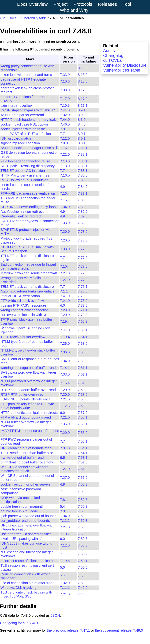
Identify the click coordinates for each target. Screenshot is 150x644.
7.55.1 (83, 441)
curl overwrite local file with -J (23, 315)
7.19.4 (65, 321)
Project (60, 4)
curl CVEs (112, 60)
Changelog (113, 55)
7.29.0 (65, 310)
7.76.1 (83, 287)
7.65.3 (83, 321)
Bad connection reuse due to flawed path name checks (28, 266)
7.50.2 (83, 554)
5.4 (62, 462)
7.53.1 (83, 458)
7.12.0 (65, 138)
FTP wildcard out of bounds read (26, 417)
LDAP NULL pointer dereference (26, 399)
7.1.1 (64, 291)
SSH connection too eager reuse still (29, 148)
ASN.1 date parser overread (22, 115)
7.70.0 (83, 315)
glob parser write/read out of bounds (28, 516)
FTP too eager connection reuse (25, 161)
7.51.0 (83, 462)
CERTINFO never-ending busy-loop (28, 207)
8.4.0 (82, 124)
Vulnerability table (33, 18)
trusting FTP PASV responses (24, 305)
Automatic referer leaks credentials (27, 291)
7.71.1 (83, 310)
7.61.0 (83, 383)
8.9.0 (82, 115)
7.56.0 (83, 433)
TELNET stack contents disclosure (27, 287)
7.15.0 (65, 453)
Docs (13, 18)
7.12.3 (65, 406)
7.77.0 (83, 249)
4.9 (62, 187)
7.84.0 (83, 187)
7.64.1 (83, 337)
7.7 (62, 68)
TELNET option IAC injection (23, 171)
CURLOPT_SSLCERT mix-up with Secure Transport (27, 249)
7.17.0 (65, 99)
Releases (107, 4)
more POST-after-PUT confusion (26, 134)
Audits (109, 51)
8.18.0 (83, 68)
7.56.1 (83, 417)
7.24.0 (65, 527)
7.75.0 (83, 291)
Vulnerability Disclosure (125, 65)
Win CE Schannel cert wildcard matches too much (25, 469)
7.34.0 (65, 207)
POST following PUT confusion (24, 180)
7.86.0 (83, 175)
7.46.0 (65, 124)
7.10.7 (65, 534)
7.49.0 (83, 588)
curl (3, 18)
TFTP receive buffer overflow (23, 337)
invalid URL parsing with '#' (21, 539)
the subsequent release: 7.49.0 (119, 630)
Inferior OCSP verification (20, 296)
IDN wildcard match (16, 138)
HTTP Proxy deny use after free (25, 175)
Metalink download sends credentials (29, 273)
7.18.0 (65, 166)
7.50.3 (83, 484)
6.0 (62, 413)
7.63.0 (83, 344)
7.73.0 (83, 296)
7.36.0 (65, 344)
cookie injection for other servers (26, 484)
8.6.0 (82, 120)
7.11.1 (65, 554)
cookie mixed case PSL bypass (25, 124)
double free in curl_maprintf (22, 506)
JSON (55, 615)
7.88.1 (83, 148)
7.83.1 (83, 193)
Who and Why (74, 10)
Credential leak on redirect (21, 216)
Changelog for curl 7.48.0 (20, 623)
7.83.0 (83, 200)
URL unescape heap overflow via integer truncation (26, 527)
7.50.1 (83, 561)
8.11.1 (83, 106)
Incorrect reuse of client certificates (27, 561)
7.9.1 (64, 129)
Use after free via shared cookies (26, 534)
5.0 (62, 567)
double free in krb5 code (19, 511)
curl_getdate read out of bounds (25, 521)
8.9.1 (82, 110)
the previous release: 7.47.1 (68, 630)
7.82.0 (83, 212)
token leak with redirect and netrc (26, 75)
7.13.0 (65, 161)
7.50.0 (83, 567)
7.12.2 (65, 521)
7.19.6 (65, 561)
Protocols (83, 4)
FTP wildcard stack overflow (22, 301)
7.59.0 (83, 390)
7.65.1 (83, 330)
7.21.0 (65, 301)
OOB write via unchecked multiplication (20, 500)
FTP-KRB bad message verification (28, 193)
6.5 (62, 458)
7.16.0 (65, 175)
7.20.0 (65, 232)
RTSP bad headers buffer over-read (28, 390)
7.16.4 (65, 193)
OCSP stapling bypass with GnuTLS (29, 110)
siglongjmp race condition (20, 143)
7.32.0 (65, 115)
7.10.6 (65, 81)
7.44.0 (65, 120)
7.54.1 (83, 448)
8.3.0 (82, 129)
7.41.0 (65, 110)
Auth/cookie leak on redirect (22, 212)
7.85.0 (83, 180)
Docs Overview (32, 4)
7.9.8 (64, 143)
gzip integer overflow (16, 106)
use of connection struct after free (26, 583)
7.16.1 (65, 148)
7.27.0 (65, 273)
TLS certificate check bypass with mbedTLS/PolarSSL (26, 594)
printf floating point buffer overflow (27, 462)
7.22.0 (65, 154)
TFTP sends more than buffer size (27, 453)
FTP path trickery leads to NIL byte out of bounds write (27, 406)
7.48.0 (83, 594)
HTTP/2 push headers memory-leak (28, 120)
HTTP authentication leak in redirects (29, 413)
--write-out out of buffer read (22, 458)
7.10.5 (65, 106)
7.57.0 (83, 413)
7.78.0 (83, 232)
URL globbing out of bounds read (26, 448)
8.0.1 (82, 134)
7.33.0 (65, 75)
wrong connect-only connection (25, 310)
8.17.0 (83, 90)
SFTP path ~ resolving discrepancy (28, 166)
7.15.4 (65, 383)
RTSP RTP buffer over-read (22, 395)
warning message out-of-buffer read (28, 368)
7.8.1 (64, 500)
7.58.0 (83, 395)
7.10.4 (65, 266)
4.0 (62, 305)
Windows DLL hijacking (18, 588)
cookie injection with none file (23, 129)
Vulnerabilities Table (122, 70)
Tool (127, 4)
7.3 (62, 511)
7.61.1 (83, 368)
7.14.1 (65, 368)
